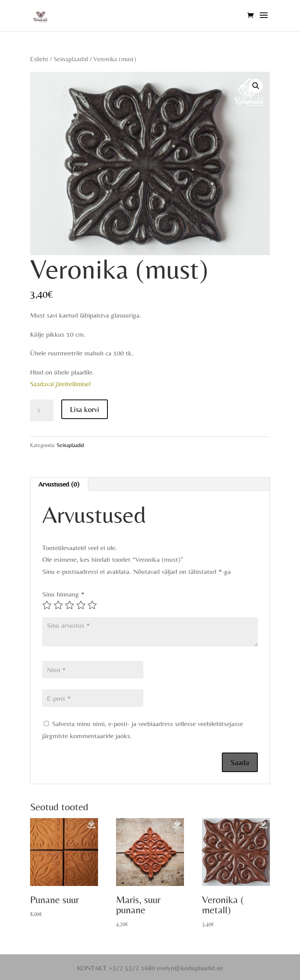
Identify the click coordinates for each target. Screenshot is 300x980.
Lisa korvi (85, 409)
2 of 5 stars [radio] (58, 605)
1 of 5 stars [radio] (47, 605)
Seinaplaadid (71, 59)
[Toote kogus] (42, 410)
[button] (256, 86)
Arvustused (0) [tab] (59, 484)
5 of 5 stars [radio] (92, 605)
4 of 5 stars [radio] (81, 605)
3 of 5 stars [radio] (70, 605)
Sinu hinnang (63, 594)
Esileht (39, 59)
